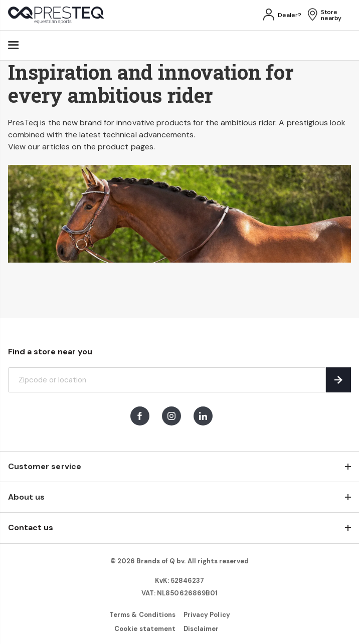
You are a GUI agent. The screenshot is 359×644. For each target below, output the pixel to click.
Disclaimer (201, 629)
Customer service (45, 466)
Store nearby (331, 15)
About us (26, 497)
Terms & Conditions (142, 615)
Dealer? (290, 15)
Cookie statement (145, 629)
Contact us (31, 527)
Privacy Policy (207, 615)
